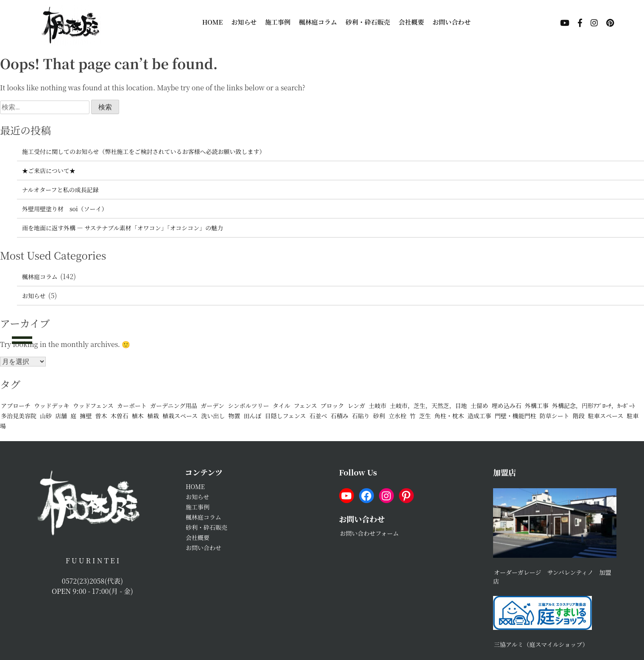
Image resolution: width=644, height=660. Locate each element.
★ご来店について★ (49, 171)
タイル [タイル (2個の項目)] (282, 406)
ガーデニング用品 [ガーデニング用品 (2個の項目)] (174, 406)
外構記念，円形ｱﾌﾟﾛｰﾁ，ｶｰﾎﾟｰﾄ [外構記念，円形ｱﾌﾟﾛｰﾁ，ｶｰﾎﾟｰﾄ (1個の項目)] (594, 406)
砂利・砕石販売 (368, 22)
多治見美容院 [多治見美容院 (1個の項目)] (19, 416)
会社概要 (411, 22)
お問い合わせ (452, 22)
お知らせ (244, 22)
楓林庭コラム (318, 22)
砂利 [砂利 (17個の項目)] (379, 416)
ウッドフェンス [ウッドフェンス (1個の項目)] (93, 406)
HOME (213, 22)
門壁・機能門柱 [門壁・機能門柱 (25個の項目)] (516, 416)
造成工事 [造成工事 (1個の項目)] (480, 416)
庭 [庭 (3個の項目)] (73, 416)
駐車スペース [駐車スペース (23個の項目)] (606, 416)
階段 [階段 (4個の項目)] (579, 416)
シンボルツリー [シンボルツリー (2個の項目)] (248, 406)
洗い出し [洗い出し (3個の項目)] (213, 416)
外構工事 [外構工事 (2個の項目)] (537, 406)
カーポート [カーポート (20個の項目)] (132, 406)
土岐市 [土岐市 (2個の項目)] (377, 406)
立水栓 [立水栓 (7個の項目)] (397, 416)
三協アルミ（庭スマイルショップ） (541, 644)
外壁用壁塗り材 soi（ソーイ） (65, 209)
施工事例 (278, 22)
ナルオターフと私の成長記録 (60, 190)
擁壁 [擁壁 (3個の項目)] (86, 416)
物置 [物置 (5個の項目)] (234, 416)
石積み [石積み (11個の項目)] (340, 416)
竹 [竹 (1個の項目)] (413, 416)
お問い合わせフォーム (369, 533)
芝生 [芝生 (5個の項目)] (425, 416)
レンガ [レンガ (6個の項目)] (357, 406)
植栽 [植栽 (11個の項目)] (153, 416)
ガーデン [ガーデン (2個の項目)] (212, 406)
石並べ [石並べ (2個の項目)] (318, 416)
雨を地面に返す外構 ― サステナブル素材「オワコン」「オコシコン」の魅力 (123, 228)
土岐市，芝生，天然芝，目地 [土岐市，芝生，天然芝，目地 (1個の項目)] (429, 406)
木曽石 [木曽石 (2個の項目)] (120, 416)
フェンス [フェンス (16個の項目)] (305, 406)
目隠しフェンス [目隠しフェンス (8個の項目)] (286, 416)
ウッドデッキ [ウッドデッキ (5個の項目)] (52, 406)
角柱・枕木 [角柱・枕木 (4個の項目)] (449, 416)
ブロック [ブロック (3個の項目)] (332, 406)
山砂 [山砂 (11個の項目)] (46, 416)
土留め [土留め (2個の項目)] (480, 406)
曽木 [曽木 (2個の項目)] (101, 416)
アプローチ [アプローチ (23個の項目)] (16, 406)
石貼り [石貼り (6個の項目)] (361, 416)
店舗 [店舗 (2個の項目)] (61, 416)
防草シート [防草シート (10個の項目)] (555, 416)
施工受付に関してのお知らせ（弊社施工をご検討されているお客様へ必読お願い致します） (144, 151)
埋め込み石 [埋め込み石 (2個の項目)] (507, 406)
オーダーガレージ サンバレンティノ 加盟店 (552, 577)
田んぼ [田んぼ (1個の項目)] (253, 416)
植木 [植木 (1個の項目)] (138, 416)
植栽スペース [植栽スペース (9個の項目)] (180, 416)
